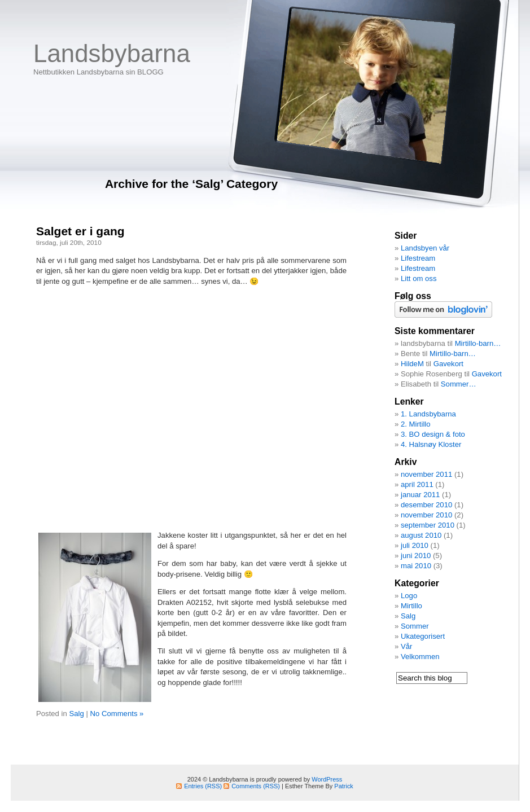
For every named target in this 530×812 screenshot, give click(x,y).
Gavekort (448, 364)
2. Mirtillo (416, 424)
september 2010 (428, 525)
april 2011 (417, 484)
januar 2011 (420, 495)
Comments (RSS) (256, 786)
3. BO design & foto (433, 434)
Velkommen (420, 657)
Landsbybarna (112, 53)
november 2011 (426, 474)
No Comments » (117, 714)
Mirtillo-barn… (478, 343)
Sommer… (459, 384)
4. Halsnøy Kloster (431, 444)
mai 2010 (416, 566)
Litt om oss (419, 278)
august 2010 (421, 535)
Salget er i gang (80, 231)
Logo (409, 596)
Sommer (415, 626)
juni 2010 (416, 556)
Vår (406, 646)
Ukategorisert (423, 636)
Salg (76, 714)
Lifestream (418, 258)
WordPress (327, 779)
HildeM (412, 364)
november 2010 (426, 515)
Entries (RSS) (203, 786)
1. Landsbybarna (428, 414)
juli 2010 (415, 545)
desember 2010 (426, 505)
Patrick (343, 786)
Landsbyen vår (425, 248)
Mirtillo (411, 606)
